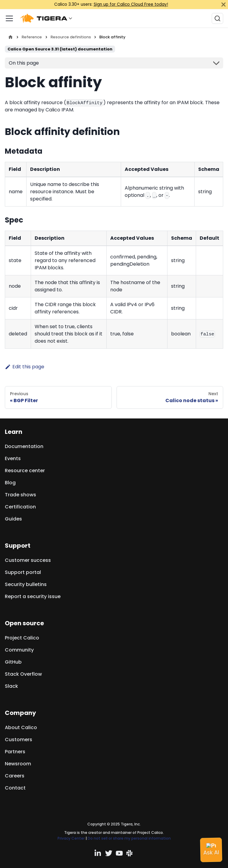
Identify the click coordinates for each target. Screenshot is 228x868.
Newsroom (18, 764)
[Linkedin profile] (98, 853)
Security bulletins (26, 584)
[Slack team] (130, 853)
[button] (48, 19)
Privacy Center (71, 838)
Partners (15, 752)
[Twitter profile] (109, 853)
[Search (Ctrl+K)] (217, 18)
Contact (15, 788)
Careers (15, 776)
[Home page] (11, 37)
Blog (10, 483)
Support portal (23, 572)
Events (13, 458)
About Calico (21, 727)
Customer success (28, 560)
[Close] (223, 5)
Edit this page (25, 367)
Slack (11, 686)
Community (19, 650)
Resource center (25, 471)
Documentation (24, 446)
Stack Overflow (23, 674)
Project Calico (22, 638)
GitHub (13, 662)
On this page (24, 63)
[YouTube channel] (119, 853)
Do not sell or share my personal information (129, 838)
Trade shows (20, 495)
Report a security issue (33, 596)
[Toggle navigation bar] (9, 18)
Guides (13, 519)
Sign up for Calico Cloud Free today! (131, 4)
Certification (20, 507)
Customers (19, 740)
